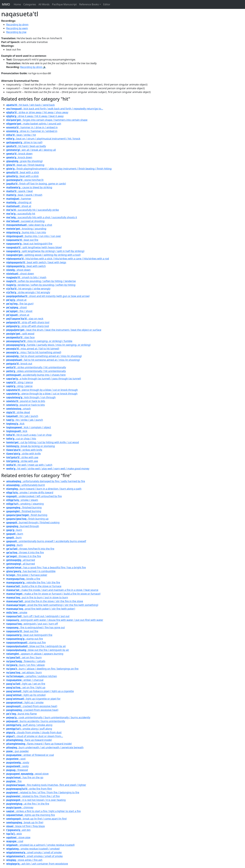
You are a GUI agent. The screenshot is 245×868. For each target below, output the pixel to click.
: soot (16, 759)
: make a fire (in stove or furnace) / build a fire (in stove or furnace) (53, 594)
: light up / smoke (25, 702)
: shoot (16, 307)
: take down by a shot (29, 225)
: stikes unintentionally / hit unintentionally (36, 371)
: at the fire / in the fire (28, 804)
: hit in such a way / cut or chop (29, 435)
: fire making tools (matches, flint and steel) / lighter (46, 785)
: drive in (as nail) (24, 142)
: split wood (20, 334)
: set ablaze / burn (24, 672)
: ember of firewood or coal (30, 755)
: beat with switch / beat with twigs (36, 262)
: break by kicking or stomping (31, 446)
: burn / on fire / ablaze (25, 665)
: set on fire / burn (24, 657)
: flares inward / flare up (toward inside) (39, 744)
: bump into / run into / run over (34, 236)
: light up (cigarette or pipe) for (33, 699)
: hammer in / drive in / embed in (32, 127)
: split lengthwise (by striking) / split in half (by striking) (45, 251)
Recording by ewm (17, 28)
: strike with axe (22, 457)
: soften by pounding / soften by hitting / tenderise (41, 281)
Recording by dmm (17, 25)
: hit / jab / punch (22, 416)
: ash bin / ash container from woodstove (37, 864)
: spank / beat (20, 191)
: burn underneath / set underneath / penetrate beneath (45, 747)
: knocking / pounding (26, 229)
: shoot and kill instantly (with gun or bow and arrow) (48, 296)
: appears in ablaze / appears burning (35, 654)
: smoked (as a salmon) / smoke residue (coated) (40, 845)
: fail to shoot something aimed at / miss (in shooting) (44, 356)
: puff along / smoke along (29, 725)
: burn (14, 530)
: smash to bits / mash (26, 277)
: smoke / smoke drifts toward (30, 492)
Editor (107, 4)
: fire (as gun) (20, 304)
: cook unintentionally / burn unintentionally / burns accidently (48, 717)
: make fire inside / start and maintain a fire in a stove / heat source (52, 590)
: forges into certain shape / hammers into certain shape (47, 120)
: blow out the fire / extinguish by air (38, 650)
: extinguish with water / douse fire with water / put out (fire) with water (55, 620)
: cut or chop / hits (21, 439)
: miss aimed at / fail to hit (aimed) (33, 349)
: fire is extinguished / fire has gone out (36, 627)
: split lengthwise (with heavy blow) (34, 247)
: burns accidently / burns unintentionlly (36, 721)
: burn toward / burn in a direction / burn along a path (44, 489)
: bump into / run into (26, 232)
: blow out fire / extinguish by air (36, 646)
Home (17, 4)
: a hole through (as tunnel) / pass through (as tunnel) (44, 379)
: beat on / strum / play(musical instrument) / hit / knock (43, 139)
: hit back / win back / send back (30, 105)
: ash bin (18, 830)
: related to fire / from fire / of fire (33, 796)
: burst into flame (21, 714)
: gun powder (18, 751)
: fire (14, 781)
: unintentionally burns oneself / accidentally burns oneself (46, 541)
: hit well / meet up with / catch (29, 465)
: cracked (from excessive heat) (32, 706)
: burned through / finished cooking (33, 522)
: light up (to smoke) (26, 695)
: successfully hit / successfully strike (32, 210)
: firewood (17, 770)
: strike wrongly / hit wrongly (28, 292)
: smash (19, 409)
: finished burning (24, 507)
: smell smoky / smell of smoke (34, 852)
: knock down (19, 154)
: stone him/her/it (25, 180)
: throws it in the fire (24, 556)
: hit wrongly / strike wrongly (28, 289)
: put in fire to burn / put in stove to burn (37, 597)
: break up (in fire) (25, 822)
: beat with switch (26, 266)
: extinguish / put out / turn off (32, 624)
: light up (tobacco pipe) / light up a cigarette (40, 691)
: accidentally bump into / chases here (36, 375)
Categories (30, 4)
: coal (15, 841)
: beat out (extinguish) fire (29, 244)
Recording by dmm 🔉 (33, 67)
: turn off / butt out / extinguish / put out (38, 616)
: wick (14, 834)
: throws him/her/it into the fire (30, 549)
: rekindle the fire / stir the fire (33, 582)
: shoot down (18, 270)
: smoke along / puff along (29, 729)
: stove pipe (18, 837)
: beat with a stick (23, 172)
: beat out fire (22, 240)
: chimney (20, 807)
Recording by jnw (16, 32)
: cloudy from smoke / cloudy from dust (34, 732)
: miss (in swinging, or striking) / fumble (39, 341)
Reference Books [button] (89, 4)
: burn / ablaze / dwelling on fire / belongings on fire (42, 669)
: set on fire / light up (26, 687)
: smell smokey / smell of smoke (34, 856)
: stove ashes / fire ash (24, 860)
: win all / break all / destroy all (31, 150)
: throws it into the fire (25, 552)
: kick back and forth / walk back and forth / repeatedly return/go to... (55, 109)
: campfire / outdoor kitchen (32, 676)
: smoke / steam (22, 500)
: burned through (23, 526)
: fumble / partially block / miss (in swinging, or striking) (48, 345)
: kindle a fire (23, 579)
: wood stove (27, 774)
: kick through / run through (31, 397)
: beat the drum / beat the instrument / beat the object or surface (54, 330)
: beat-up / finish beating (25, 165)
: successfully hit (21, 214)
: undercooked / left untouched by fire (34, 496)
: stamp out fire (25, 639)
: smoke (17, 612)
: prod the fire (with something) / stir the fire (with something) (52, 605)
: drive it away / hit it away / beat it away (35, 116)
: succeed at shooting (25, 221)
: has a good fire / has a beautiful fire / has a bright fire (46, 567)
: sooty (18, 762)
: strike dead (18, 412)
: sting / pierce (20, 382)
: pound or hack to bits (26, 401)
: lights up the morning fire (31, 815)
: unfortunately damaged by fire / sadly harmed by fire (46, 481)
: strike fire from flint (29, 789)
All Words (44, 4)
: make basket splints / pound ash (34, 124)
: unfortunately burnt (26, 485)
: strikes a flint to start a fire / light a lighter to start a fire (43, 811)
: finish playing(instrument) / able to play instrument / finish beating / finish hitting (59, 169)
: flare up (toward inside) (29, 740)
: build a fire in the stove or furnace (34, 586)
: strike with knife (24, 454)
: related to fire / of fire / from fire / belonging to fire (43, 792)
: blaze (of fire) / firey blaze (25, 826)
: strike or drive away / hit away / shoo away (37, 112)
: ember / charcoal (25, 680)
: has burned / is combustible (31, 571)
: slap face (20, 337)
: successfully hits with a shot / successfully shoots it (42, 217)
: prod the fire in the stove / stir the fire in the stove (45, 601)
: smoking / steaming (25, 504)
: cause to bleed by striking (29, 187)
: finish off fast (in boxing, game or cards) (36, 184)
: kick (15, 424)
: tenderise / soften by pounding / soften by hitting (41, 285)
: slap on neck (25, 319)
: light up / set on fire (26, 684)
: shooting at (19, 202)
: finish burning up (27, 519)
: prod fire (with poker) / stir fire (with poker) (41, 609)
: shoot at (19, 206)
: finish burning (27, 515)
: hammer (19, 199)
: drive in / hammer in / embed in (32, 131)
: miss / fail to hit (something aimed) (34, 352)
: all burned (21, 560)
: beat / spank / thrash (24, 195)
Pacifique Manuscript (64, 4)
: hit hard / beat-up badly (26, 146)
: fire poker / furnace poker (27, 575)
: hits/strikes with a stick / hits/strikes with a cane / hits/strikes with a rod (58, 259)
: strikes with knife (24, 450)
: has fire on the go (25, 777)
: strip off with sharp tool (28, 322)
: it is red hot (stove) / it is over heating (36, 800)
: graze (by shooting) (24, 161)
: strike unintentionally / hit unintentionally (36, 367)
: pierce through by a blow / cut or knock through (42, 390)
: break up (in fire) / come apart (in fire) (36, 819)
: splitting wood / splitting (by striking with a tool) (43, 255)
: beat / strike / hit (21, 135)
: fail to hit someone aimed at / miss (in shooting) (43, 360)
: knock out (19, 364)
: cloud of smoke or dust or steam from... (35, 736)
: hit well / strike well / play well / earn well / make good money (48, 469)
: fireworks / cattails (26, 661)
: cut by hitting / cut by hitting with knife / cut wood (43, 442)
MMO (6, 4)
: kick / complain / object (29, 427)
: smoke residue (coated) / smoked (33, 849)
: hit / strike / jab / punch (25, 420)
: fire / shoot (19, 311)
